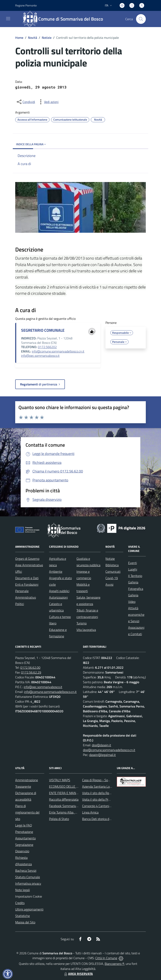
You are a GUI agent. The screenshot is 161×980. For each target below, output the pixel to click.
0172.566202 (47, 347)
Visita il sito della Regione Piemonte (106, 793)
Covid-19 (112, 578)
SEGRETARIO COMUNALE (43, 330)
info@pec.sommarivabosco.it (40, 356)
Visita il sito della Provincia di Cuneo (106, 799)
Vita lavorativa (86, 630)
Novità (33, 38)
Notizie (47, 38)
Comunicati (113, 572)
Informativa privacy (28, 883)
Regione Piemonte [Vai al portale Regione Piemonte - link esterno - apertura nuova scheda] (26, 5)
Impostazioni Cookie (29, 896)
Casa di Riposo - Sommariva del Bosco (108, 780)
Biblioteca (112, 565)
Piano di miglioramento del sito (27, 812)
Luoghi (133, 569)
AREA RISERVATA (78, 974)
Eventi (133, 563)
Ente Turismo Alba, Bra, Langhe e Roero (76, 812)
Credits (20, 903)
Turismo (82, 623)
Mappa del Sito (25, 922)
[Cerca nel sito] (141, 19)
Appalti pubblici (59, 591)
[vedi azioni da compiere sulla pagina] (48, 102)
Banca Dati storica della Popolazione (107, 819)
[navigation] (8, 19)
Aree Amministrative (29, 565)
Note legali (23, 890)
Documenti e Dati (27, 578)
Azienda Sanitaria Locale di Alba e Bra (108, 786)
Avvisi (109, 584)
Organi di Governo (27, 559)
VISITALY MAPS (60, 780)
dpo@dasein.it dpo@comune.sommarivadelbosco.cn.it (109, 747)
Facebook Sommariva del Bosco (70, 806)
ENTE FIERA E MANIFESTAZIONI (71, 793)
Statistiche (23, 916)
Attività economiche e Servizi (136, 615)
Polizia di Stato (59, 819)
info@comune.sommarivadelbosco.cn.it (58, 351)
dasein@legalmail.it (103, 755)
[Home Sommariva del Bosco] (65, 19)
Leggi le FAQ (24, 825)
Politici (20, 604)
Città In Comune (106, 958)
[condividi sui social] (26, 102)
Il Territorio (135, 576)
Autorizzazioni (58, 597)
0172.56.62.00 (30, 667)
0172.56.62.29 (31, 672)
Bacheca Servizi (26, 871)
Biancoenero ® (114, 964)
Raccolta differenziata (64, 799)
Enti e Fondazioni (27, 584)
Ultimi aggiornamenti (29, 909)
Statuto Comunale (28, 877)
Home (19, 38)
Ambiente (56, 572)
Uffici (19, 572)
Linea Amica (90, 812)
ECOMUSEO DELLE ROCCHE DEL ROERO (77, 786)
